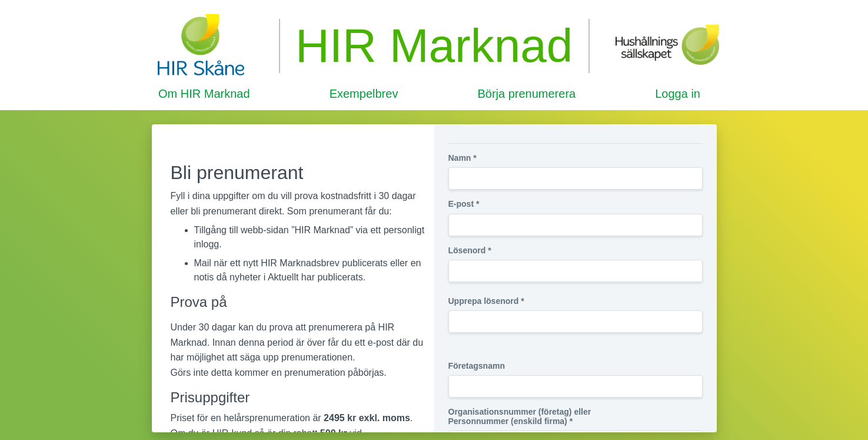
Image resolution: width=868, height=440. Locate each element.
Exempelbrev (364, 94)
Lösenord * (470, 250)
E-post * (464, 204)
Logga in (678, 94)
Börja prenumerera (526, 94)
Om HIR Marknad (204, 94)
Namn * (463, 158)
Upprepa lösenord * (486, 301)
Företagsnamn (477, 366)
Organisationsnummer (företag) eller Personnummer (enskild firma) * (520, 416)
